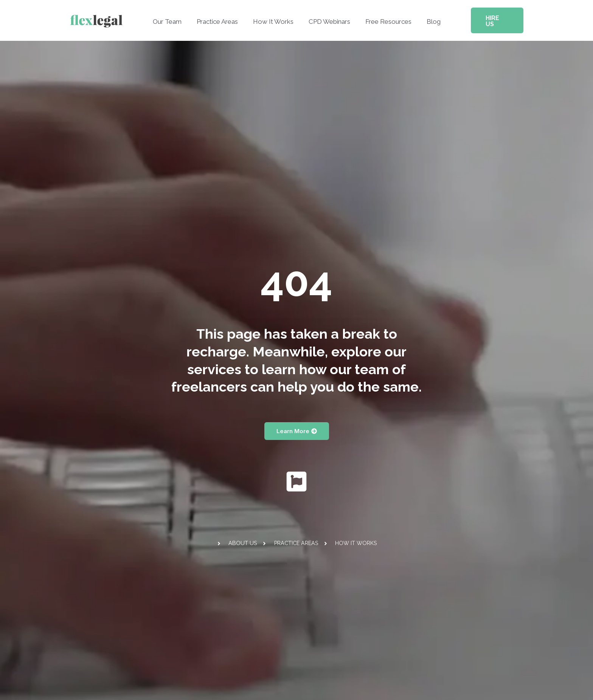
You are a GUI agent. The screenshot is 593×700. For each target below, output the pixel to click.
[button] (493, 17)
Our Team (173, 19)
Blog (428, 19)
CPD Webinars (328, 19)
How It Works (274, 19)
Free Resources (385, 19)
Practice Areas (221, 19)
